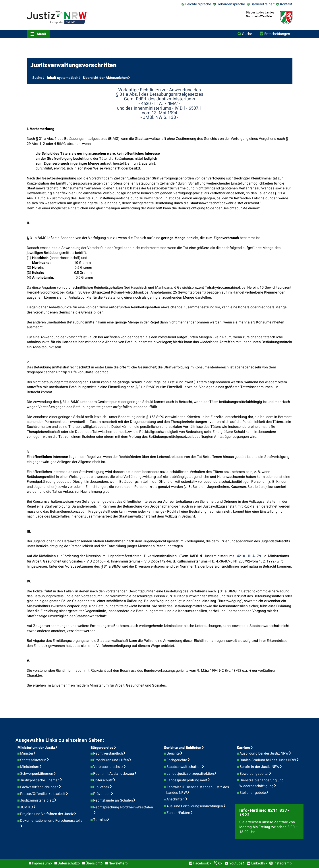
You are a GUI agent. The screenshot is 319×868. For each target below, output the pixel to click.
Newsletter (117, 863)
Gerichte (173, 753)
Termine (100, 820)
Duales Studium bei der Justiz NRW (268, 760)
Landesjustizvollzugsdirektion (190, 774)
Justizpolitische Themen (40, 780)
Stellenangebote (253, 793)
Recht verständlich (108, 753)
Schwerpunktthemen (37, 774)
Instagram (282, 863)
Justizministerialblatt (37, 800)
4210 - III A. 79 (249, 556)
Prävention (102, 794)
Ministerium (30, 767)
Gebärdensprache (231, 4)
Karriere (244, 748)
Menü (41, 34)
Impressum (41, 863)
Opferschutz (103, 780)
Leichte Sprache (198, 4)
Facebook (201, 863)
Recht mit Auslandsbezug (114, 774)
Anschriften (176, 799)
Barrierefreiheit (263, 4)
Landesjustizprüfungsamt (187, 780)
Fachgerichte (177, 760)
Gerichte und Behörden (183, 748)
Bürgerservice (102, 748)
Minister (27, 753)
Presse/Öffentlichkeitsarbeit (43, 794)
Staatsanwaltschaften (184, 767)
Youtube (236, 863)
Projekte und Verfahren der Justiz (47, 814)
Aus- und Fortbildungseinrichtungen (195, 806)
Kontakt (286, 4)
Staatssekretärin (33, 760)
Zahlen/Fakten (178, 813)
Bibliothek (101, 787)
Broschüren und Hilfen (111, 760)
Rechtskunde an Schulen (113, 800)
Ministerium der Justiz (36, 748)
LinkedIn (258, 863)
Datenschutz (68, 863)
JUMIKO (27, 807)
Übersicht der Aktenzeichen (105, 78)
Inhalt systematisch (63, 78)
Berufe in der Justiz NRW (259, 767)
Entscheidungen (277, 34)
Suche (247, 34)
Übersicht (93, 863)
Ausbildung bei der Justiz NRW (264, 753)
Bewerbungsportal (254, 774)
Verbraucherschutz (108, 767)
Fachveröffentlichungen (39, 787)
